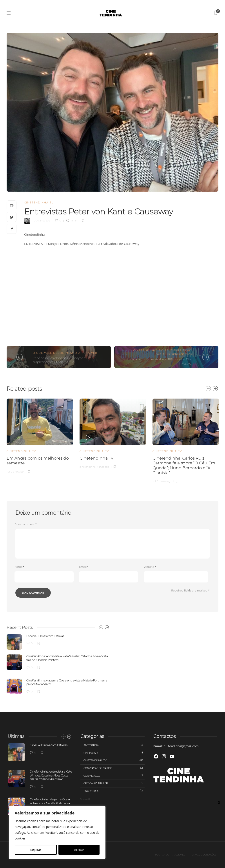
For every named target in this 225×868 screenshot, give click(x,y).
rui (34, 221)
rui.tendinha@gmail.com (181, 746)
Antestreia (114, 745)
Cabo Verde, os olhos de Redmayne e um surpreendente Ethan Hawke (62, 360)
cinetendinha (88, 467)
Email (84, 567)
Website (150, 567)
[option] (40, 435)
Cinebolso (114, 753)
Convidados (114, 776)
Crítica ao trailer (114, 783)
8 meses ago (164, 481)
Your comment (26, 524)
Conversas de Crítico (114, 768)
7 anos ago (103, 467)
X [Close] (219, 802)
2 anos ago (17, 472)
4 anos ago (44, 221)
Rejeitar (36, 850)
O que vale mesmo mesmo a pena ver (65, 353)
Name (19, 567)
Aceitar (79, 850)
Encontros (114, 791)
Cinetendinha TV (39, 203)
